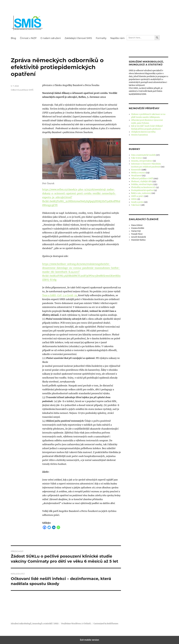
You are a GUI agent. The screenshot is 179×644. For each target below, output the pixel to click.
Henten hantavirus (140, 135)
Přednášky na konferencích (143, 187)
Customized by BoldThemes (106, 624)
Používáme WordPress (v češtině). (76, 624)
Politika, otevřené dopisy (142, 184)
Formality (101, 38)
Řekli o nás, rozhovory (141, 193)
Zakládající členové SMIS (78, 38)
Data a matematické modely (143, 155)
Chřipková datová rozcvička (143, 132)
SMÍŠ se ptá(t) (138, 196)
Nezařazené (136, 176)
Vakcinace (136, 205)
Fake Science (137, 158)
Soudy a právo (137, 202)
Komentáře (136, 170)
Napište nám (118, 38)
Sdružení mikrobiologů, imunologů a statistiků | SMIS (35, 624)
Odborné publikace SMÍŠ (22, 90)
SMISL (134, 199)
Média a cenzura (138, 173)
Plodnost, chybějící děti (142, 181)
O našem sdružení (51, 38)
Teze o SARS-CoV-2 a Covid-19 (60, 295)
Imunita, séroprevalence (142, 161)
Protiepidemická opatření (142, 190)
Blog (13, 38)
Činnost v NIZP (28, 38)
